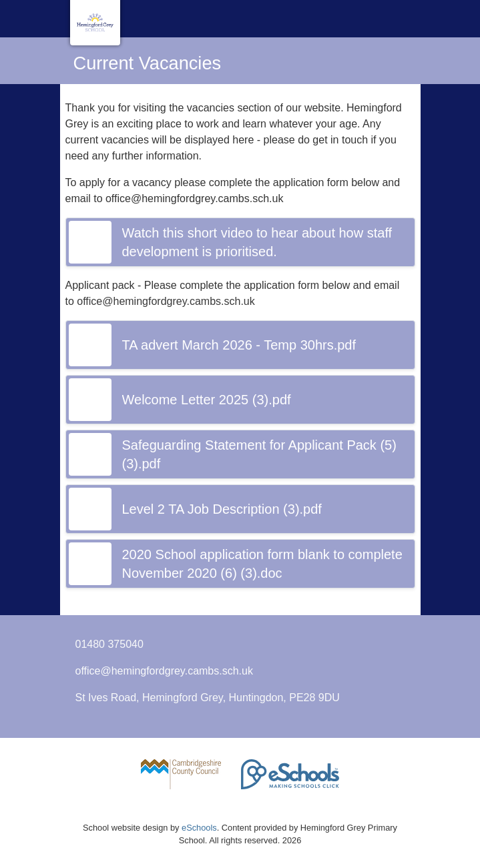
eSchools (199, 828)
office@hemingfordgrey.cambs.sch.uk (164, 671)
